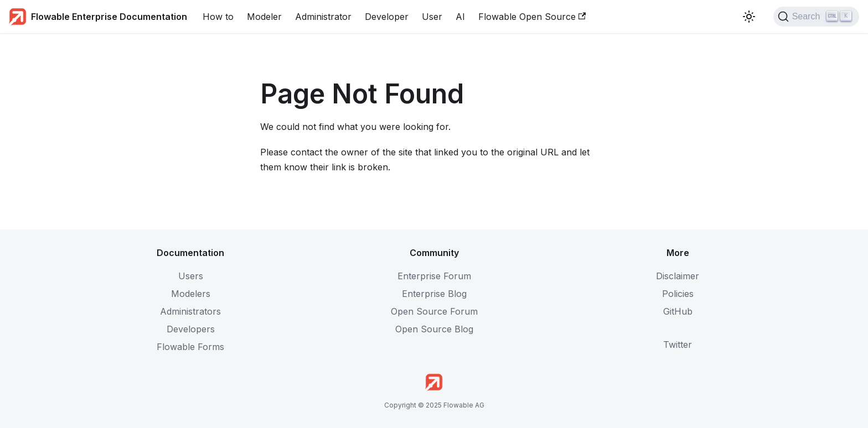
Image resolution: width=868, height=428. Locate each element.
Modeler (264, 17)
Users (191, 276)
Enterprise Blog (434, 294)
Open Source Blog (434, 329)
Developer (387, 17)
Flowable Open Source (532, 17)
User (432, 17)
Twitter (678, 345)
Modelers (191, 294)
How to (218, 17)
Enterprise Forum (434, 276)
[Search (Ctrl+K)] (816, 17)
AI (460, 17)
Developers (191, 329)
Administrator (323, 17)
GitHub (678, 311)
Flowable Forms (190, 347)
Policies (678, 294)
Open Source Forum (434, 311)
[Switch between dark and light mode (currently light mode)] (749, 17)
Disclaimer (678, 276)
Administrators (190, 311)
